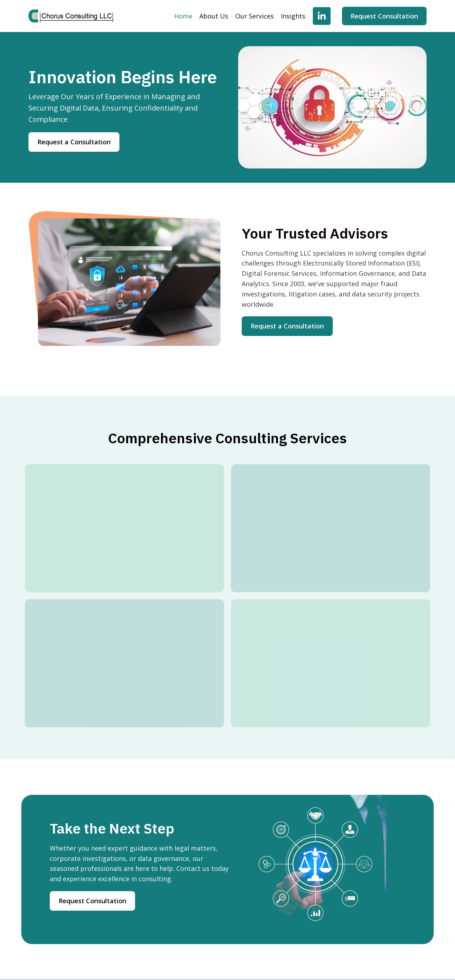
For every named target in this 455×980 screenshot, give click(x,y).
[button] (322, 16)
